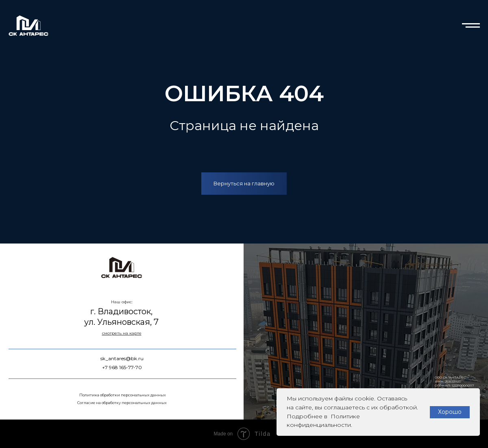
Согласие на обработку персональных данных (122, 403)
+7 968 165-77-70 (122, 367)
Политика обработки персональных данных (123, 395)
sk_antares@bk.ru (122, 358)
